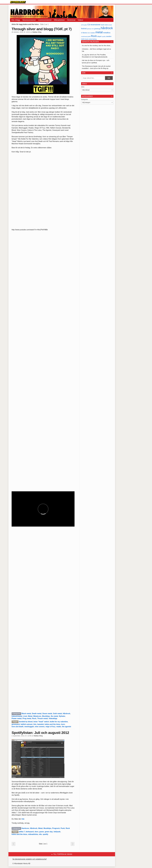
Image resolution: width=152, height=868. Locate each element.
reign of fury (50, 727)
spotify (45, 834)
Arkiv (83, 87)
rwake (59, 727)
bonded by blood (26, 722)
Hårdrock (66, 714)
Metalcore (37, 716)
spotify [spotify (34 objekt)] (104, 36)
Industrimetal (17, 716)
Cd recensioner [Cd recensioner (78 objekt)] (94, 25)
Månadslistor (59, 20)
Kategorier (84, 99)
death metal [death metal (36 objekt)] (104, 25)
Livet (25, 716)
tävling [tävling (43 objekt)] (94, 39)
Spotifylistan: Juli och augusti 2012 (40, 733)
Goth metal (57, 714)
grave (42, 832)
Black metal (26, 714)
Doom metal (47, 714)
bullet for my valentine (59, 722)
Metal (30, 716)
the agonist (66, 727)
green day (49, 832)
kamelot (41, 724)
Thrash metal (43, 718)
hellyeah (57, 832)
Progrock (56, 828)
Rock (34, 718)
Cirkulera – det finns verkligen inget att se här (96, 50)
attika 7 (22, 832)
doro (37, 832)
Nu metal (54, 716)
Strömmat (71, 20)
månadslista (33, 834)
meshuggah (29, 727)
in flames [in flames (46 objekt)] (84, 33)
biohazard (30, 832)
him (35, 724)
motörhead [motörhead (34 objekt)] (84, 36)
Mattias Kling (37, 32)
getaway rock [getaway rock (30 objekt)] (90, 29)
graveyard (16, 724)
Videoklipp (53, 718)
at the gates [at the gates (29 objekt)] (84, 25)
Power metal (17, 718)
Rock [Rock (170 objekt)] (94, 36)
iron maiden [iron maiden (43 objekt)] (91, 33)
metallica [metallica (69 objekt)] (107, 33)
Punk (63, 828)
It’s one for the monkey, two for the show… (97, 45)
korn (63, 724)
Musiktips (46, 716)
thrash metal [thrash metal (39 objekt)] (88, 39)
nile (40, 834)
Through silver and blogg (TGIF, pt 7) (42, 29)
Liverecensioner (45, 20)
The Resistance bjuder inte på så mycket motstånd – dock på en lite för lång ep (96, 67)
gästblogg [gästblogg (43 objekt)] (97, 29)
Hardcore (25, 828)
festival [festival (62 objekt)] (84, 29)
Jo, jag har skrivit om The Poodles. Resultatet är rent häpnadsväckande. (95, 56)
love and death (18, 727)
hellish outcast (26, 724)
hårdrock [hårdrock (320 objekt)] (107, 28)
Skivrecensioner (29, 20)
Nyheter (62, 716)
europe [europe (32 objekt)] (110, 25)
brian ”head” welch (41, 722)
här (23, 819)
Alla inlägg (16, 20)
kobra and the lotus (52, 724)
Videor (81, 20)
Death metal (37, 714)
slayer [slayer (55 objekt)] (99, 36)
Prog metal (27, 718)
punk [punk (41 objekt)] (89, 36)
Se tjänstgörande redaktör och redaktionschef (30, 859)
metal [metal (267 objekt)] (99, 32)
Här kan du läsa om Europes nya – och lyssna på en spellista (96, 61)
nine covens (40, 727)
